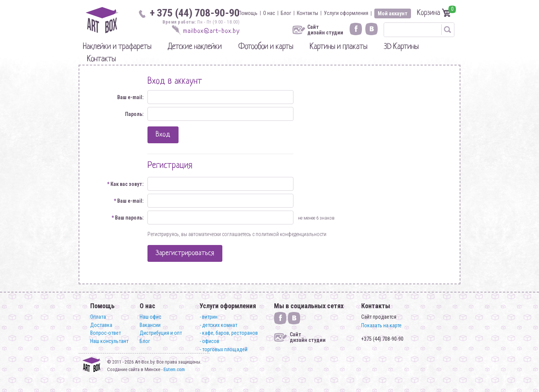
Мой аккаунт (393, 13)
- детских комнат (218, 325)
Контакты (307, 13)
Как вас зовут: (125, 184)
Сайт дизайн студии (325, 30)
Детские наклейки (195, 47)
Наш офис (150, 317)
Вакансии (150, 325)
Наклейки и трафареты (117, 47)
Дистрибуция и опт (161, 333)
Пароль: (134, 114)
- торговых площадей (223, 349)
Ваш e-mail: (130, 97)
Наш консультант (109, 341)
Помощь (248, 13)
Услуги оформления (346, 13)
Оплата (98, 317)
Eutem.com (174, 369)
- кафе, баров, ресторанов (229, 333)
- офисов (209, 341)
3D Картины (401, 47)
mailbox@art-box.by (211, 31)
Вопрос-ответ (106, 333)
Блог (286, 13)
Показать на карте (381, 325)
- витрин (208, 317)
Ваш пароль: (128, 218)
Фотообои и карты (266, 47)
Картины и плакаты (338, 47)
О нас (269, 13)
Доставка (101, 325)
